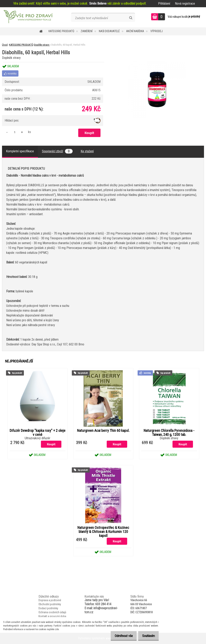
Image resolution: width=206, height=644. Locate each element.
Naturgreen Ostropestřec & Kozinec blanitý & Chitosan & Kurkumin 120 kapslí (103, 532)
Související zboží (57, 151)
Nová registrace (185, 4)
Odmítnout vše (120, 636)
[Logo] (28, 17)
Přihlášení (164, 4)
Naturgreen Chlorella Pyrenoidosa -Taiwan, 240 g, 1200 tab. (169, 433)
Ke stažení (87, 151)
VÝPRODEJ (157, 31)
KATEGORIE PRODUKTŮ (61, 31)
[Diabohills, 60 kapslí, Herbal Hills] (157, 62)
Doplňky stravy (42, 45)
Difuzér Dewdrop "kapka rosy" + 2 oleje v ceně (38, 433)
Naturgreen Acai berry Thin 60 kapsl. (103, 431)
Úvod (5, 45)
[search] (131, 18)
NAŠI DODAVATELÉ (109, 31)
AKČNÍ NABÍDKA (135, 31)
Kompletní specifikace (20, 151)
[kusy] (15, 132)
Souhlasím (147, 636)
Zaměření (87, 31)
